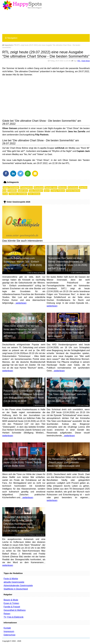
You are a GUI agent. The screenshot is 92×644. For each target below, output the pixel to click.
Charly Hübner (58, 191)
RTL (79, 61)
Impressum (9, 631)
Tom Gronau (34, 194)
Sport (47, 191)
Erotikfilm (12, 191)
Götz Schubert (36, 191)
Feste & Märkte (11, 579)
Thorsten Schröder (18, 194)
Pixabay (42, 273)
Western (63, 187)
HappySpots (8, 45)
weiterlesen (21, 303)
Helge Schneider (11, 187)
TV (15, 45)
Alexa (35, 273)
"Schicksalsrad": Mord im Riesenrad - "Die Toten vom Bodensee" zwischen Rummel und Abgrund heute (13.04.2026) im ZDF (68, 396)
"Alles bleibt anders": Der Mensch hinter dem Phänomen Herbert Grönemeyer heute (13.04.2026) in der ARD (22, 331)
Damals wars (51, 187)
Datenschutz (9, 635)
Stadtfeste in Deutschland (16, 589)
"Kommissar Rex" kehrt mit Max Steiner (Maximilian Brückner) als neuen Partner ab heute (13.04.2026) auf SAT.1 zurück (68, 263)
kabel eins (23, 191)
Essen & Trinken (11, 603)
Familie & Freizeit (12, 607)
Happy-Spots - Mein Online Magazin (22, 5)
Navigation (11, 38)
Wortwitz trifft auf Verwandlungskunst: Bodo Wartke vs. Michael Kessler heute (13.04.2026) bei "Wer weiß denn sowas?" (68, 331)
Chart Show (86, 61)
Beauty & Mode (11, 600)
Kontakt (7, 628)
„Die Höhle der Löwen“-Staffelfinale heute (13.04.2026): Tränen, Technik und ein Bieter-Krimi (23, 462)
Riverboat (39, 187)
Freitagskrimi (27, 187)
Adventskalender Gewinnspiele (18, 585)
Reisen (7, 614)
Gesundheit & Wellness (15, 610)
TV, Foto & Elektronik (14, 617)
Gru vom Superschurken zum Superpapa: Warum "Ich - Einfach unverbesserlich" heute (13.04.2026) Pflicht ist (23, 263)
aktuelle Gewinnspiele (14, 582)
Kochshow (73, 187)
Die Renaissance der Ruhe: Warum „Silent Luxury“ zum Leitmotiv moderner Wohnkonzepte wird (67, 462)
